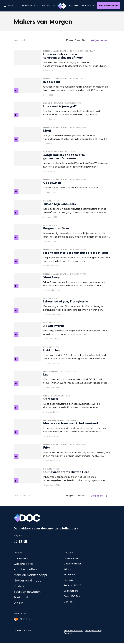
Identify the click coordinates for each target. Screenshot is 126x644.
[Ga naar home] (62, 6)
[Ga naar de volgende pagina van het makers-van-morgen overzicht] (99, 40)
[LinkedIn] (25, 541)
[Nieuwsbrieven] (108, 6)
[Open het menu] (9, 6)
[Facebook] (20, 541)
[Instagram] (15, 541)
